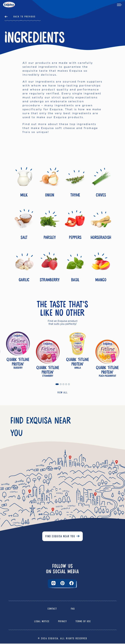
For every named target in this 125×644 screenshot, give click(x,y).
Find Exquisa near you (60, 537)
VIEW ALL (63, 393)
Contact (52, 609)
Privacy (62, 622)
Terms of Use (83, 622)
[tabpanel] (18, 355)
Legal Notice (42, 622)
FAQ (73, 609)
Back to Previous (25, 17)
